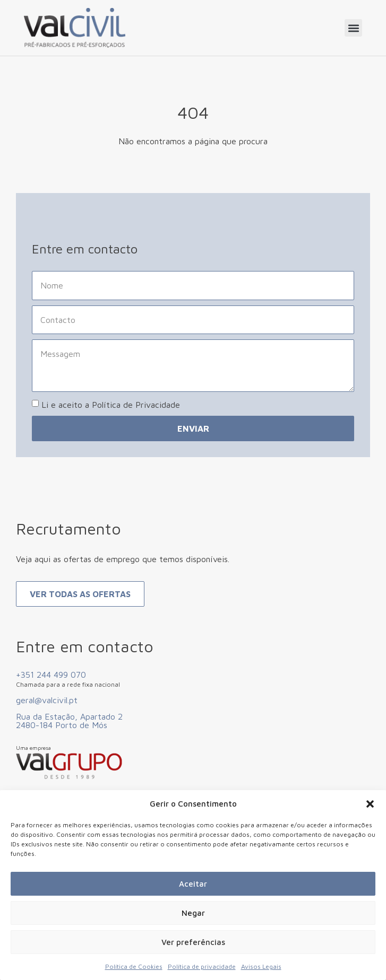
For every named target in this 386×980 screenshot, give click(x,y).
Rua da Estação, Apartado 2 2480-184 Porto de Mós (69, 721)
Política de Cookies (134, 966)
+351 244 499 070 (51, 675)
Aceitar (193, 884)
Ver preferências (193, 942)
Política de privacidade (202, 966)
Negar (193, 913)
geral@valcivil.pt (47, 700)
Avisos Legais (261, 966)
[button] (370, 804)
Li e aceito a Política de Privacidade (111, 405)
